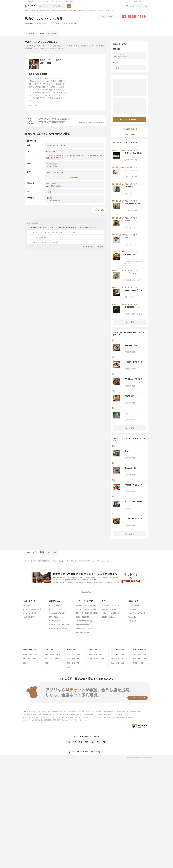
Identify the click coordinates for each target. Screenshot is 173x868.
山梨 (74, 654)
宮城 (24, 659)
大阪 (90, 654)
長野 (79, 654)
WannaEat (132, 617)
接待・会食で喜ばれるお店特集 (86, 613)
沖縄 (141, 663)
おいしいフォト (134, 609)
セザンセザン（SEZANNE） (135, 204)
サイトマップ (64, 711)
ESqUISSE (129, 238)
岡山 (112, 663)
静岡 (74, 659)
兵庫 (96, 654)
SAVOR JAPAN (134, 605)
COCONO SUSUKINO (109, 617)
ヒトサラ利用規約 (119, 711)
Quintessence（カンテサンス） (134, 290)
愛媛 (123, 654)
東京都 (33, 10)
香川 (118, 654)
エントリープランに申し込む (93, 247)
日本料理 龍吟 (131, 254)
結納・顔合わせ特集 (83, 625)
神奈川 (52, 654)
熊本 (134, 659)
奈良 (90, 659)
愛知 (79, 659)
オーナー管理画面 (108, 711)
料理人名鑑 (26, 605)
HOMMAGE (129, 187)
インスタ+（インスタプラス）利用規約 (62, 717)
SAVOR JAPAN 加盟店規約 (73, 714)
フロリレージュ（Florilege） (134, 153)
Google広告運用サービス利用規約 (92, 714)
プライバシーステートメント (79, 720)
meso (127, 413)
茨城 (52, 659)
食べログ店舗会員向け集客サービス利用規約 (36, 717)
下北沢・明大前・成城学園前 (35, 561)
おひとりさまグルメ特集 (84, 629)
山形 (35, 659)
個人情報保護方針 (46, 720)
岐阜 (68, 659)
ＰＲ (104, 601)
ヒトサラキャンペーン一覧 (58, 629)
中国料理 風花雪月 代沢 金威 (135, 362)
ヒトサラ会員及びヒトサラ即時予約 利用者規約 (37, 714)
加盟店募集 (81, 711)
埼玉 (46, 659)
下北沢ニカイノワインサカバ (134, 379)
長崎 (145, 654)
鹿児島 (135, 663)
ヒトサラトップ (32, 711)
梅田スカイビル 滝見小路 (111, 613)
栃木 (57, 659)
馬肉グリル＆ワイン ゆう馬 (86, 10)
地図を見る (74, 177)
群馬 (46, 663)
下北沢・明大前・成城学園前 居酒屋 (57, 10)
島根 (123, 659)
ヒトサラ (27, 10)
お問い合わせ (73, 711)
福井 (68, 667)
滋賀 (102, 659)
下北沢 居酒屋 (72, 10)
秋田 (29, 659)
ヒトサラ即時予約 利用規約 (134, 711)
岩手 (36, 654)
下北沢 (49, 561)
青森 (31, 654)
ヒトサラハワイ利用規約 (82, 717)
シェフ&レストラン (30, 601)
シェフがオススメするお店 (32, 609)
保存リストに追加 (106, 16)
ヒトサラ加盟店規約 (58, 714)
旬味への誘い (54, 617)
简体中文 (86, 752)
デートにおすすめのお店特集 (86, 609)
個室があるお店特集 (83, 633)
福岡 (134, 654)
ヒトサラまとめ (55, 621)
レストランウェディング (137, 613)
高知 (112, 659)
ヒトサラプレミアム (30, 613)
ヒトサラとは (42, 711)
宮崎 (145, 659)
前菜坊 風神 (130, 396)
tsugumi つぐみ (131, 345)
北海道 (25, 654)
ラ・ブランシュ (131, 273)
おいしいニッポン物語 (57, 613)
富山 (74, 663)
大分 (140, 659)
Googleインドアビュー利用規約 (114, 714)
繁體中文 (94, 752)
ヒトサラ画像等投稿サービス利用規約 (123, 717)
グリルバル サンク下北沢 (134, 502)
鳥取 (118, 659)
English (79, 752)
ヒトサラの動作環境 (53, 711)
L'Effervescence (131, 170)
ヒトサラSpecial (55, 605)
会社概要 (99, 711)
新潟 (68, 654)
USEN (24, 711)
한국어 (101, 752)
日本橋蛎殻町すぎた (132, 307)
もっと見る (130, 322)
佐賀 (140, 654)
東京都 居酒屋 (41, 10)
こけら (127, 451)
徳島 (112, 654)
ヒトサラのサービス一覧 (141, 2)
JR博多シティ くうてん (110, 609)
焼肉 (30, 23)
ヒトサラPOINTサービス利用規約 (100, 717)
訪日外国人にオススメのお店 (59, 625)
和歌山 (96, 659)
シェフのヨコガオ (29, 617)
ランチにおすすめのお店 (84, 621)
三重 (68, 663)
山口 (123, 663)
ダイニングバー (37, 23)
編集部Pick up (55, 601)
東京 (46, 654)
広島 (118, 663)
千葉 (58, 654)
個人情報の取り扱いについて (61, 720)
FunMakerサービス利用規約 (31, 720)
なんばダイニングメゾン (110, 605)
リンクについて (90, 711)
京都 (101, 654)
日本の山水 (132, 621)
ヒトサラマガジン (55, 609)
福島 (24, 663)
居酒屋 (27, 23)
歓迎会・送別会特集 (83, 617)
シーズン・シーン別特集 (85, 601)
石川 (79, 663)
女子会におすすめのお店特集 (86, 605)
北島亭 (127, 221)
